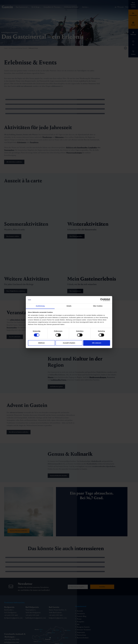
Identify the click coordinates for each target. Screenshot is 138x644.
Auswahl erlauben (69, 343)
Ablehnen (41, 343)
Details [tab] (69, 306)
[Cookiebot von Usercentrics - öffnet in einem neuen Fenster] (102, 300)
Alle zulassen (97, 343)
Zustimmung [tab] (40, 306)
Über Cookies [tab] (98, 306)
